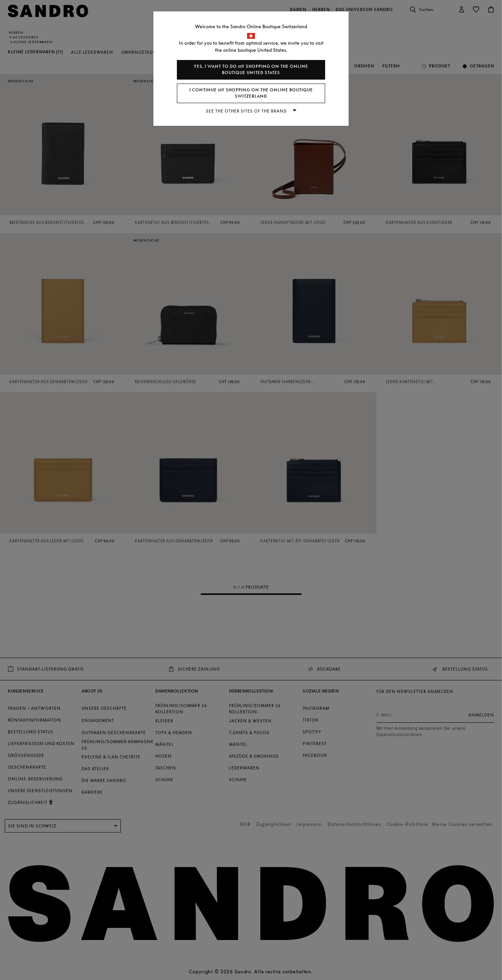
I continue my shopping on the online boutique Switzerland (251, 93)
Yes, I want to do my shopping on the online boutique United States (251, 70)
